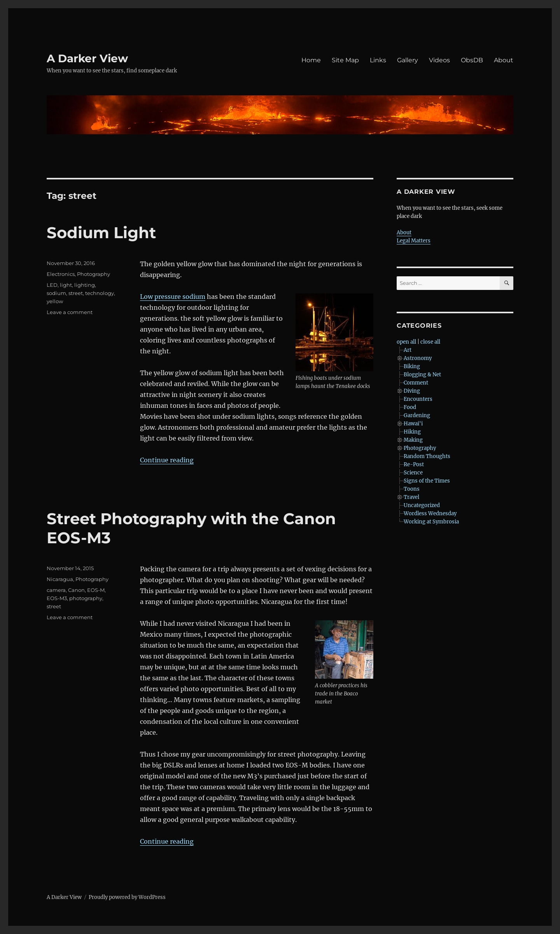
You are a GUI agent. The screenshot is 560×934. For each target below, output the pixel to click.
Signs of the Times (427, 481)
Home (311, 60)
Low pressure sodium (173, 297)
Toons (412, 489)
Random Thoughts (427, 456)
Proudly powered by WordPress (127, 897)
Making (413, 440)
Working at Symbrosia (431, 522)
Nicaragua (60, 579)
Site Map (345, 60)
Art (408, 350)
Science (413, 473)
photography (86, 598)
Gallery (408, 60)
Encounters (418, 399)
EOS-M (96, 590)
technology (100, 293)
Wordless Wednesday (430, 514)
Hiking (412, 432)
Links (378, 60)
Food (410, 407)
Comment (416, 383)
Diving (412, 391)
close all (430, 342)
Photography (94, 274)
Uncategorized (422, 505)
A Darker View (87, 58)
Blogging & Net (422, 375)
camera (56, 590)
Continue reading (167, 460)
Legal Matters (414, 241)
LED (52, 285)
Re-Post (414, 464)
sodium (56, 293)
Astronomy (418, 358)
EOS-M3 (57, 598)
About (504, 60)
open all (406, 342)
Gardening (417, 415)
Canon (76, 590)
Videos (439, 60)
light (66, 285)
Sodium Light (101, 233)
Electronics (61, 274)
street (76, 293)
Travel (411, 497)
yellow (55, 301)
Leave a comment (70, 312)
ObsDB (472, 60)
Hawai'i (413, 424)
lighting (85, 285)
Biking (412, 366)
